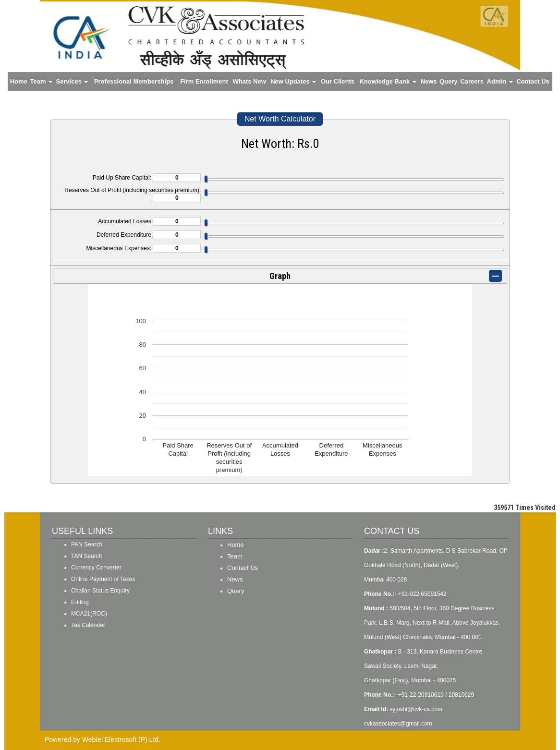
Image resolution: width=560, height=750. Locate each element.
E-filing (80, 602)
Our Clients (338, 81)
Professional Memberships (134, 81)
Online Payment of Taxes (103, 579)
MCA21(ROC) (89, 614)
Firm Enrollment (204, 81)
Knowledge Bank (388, 81)
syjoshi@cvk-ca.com (416, 709)
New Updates (293, 81)
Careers (472, 81)
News (429, 81)
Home (19, 81)
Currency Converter (96, 568)
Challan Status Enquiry (100, 591)
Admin (500, 81)
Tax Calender (88, 625)
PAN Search (87, 544)
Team (42, 81)
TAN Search (86, 556)
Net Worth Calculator (280, 119)
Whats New (249, 81)
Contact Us (533, 81)
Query (449, 81)
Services (72, 81)
